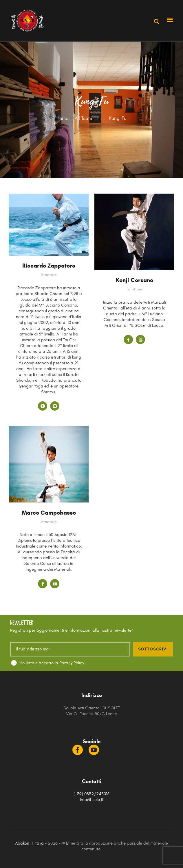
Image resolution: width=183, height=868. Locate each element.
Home (62, 119)
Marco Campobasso (49, 513)
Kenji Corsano (134, 280)
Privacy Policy (72, 663)
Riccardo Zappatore (49, 266)
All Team (83, 118)
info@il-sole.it (92, 800)
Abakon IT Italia (29, 843)
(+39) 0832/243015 (91, 794)
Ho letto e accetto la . (52, 663)
